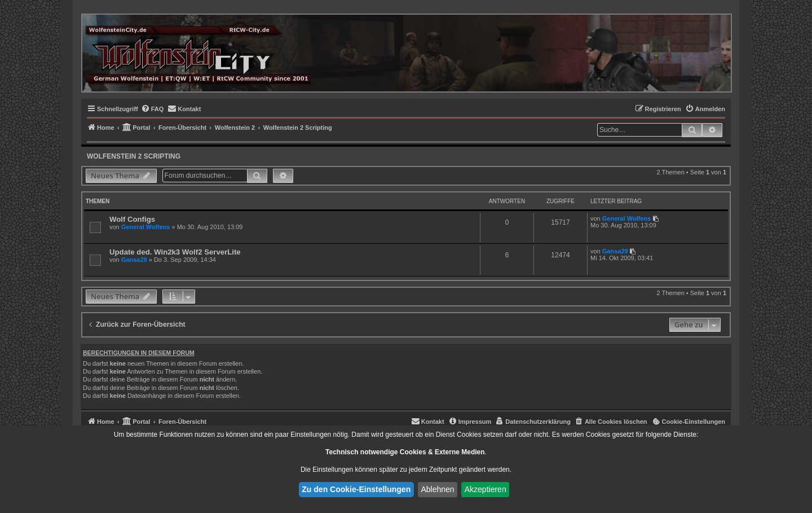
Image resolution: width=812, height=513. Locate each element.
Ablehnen (437, 489)
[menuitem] (153, 109)
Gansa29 (134, 260)
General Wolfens (146, 227)
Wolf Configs (132, 219)
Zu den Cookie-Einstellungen (356, 489)
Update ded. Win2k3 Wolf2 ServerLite (175, 252)
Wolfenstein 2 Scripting (134, 156)
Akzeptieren (486, 489)
